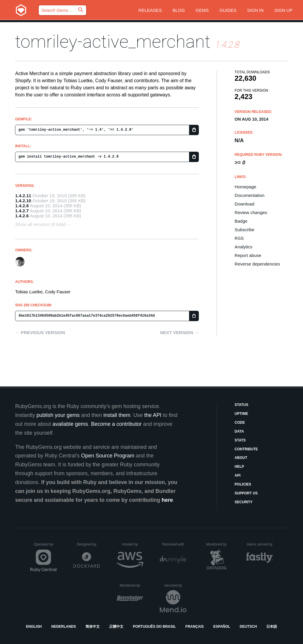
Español (222, 627)
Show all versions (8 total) (41, 224)
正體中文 (116, 627)
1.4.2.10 (23, 201)
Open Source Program (108, 456)
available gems (70, 424)
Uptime (241, 414)
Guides (228, 10)
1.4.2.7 (22, 211)
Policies (243, 484)
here (167, 500)
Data (239, 431)
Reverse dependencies (257, 264)
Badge (241, 221)
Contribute (246, 449)
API (238, 475)
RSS (239, 238)
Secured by (175, 585)
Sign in (255, 10)
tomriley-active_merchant (113, 42)
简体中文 (93, 627)
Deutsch (248, 627)
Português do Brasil (154, 627)
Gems (202, 10)
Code (240, 423)
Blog (179, 10)
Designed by (88, 544)
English (34, 627)
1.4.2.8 (22, 206)
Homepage (245, 187)
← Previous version (40, 332)
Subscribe (245, 230)
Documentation (250, 195)
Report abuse (248, 255)
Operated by (45, 546)
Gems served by (260, 544)
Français (195, 627)
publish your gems (58, 415)
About (241, 458)
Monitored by (218, 544)
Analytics (244, 247)
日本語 (272, 627)
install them (117, 415)
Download (245, 204)
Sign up (283, 10)
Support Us (246, 493)
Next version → (179, 332)
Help (239, 467)
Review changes (251, 212)
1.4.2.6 (22, 216)
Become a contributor (116, 424)
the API (153, 415)
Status (241, 405)
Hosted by (133, 544)
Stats (240, 440)
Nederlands (63, 627)
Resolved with (174, 544)
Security (244, 502)
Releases (150, 10)
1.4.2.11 (23, 196)
